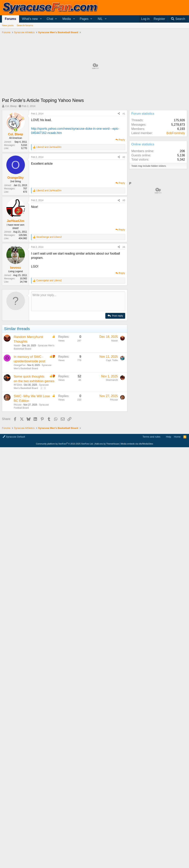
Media (67, 19)
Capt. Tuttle (112, 360)
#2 (124, 157)
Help (169, 437)
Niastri (17, 346)
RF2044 (18, 385)
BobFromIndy (176, 133)
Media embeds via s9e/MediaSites (137, 444)
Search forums (25, 25)
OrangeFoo (20, 365)
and (49, 147)
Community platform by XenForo (65, 444)
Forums (11, 19)
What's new (30, 19)
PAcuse (18, 405)
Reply (122, 140)
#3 (124, 200)
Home (177, 437)
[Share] (119, 114)
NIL (100, 19)
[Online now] (16, 130)
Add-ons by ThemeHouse (107, 444)
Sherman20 (112, 380)
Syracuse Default (14, 437)
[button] (41, 19)
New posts (8, 25)
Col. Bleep (11, 106)
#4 (124, 247)
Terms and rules (151, 437)
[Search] (178, 19)
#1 (124, 114)
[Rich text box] (78, 301)
